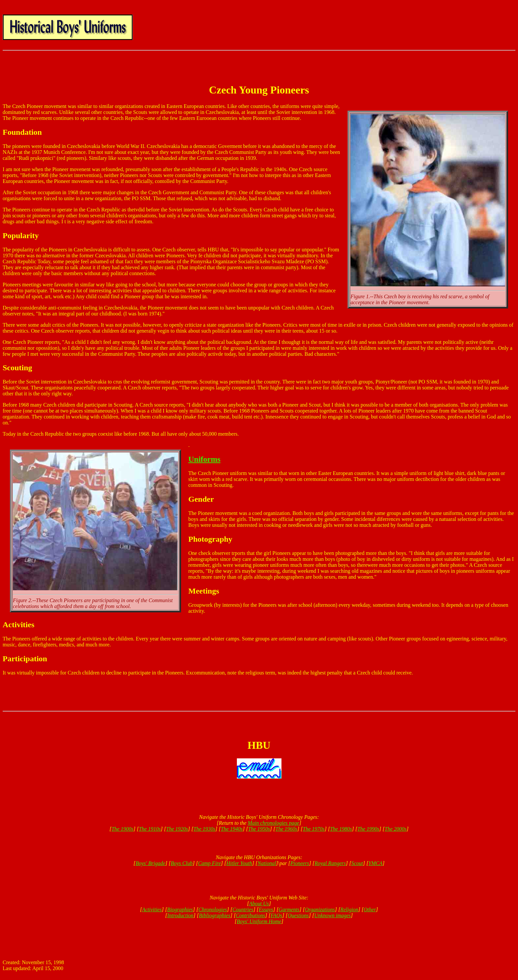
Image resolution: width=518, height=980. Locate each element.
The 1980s (341, 829)
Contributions (251, 915)
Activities (152, 909)
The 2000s (395, 829)
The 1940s (232, 829)
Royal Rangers (330, 863)
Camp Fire (209, 863)
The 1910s (150, 829)
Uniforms (204, 459)
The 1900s (122, 829)
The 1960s (286, 829)
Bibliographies (215, 915)
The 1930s (204, 829)
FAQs (276, 915)
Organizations (320, 909)
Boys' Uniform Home (259, 921)
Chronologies (213, 909)
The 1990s (368, 829)
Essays (266, 909)
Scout (357, 863)
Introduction (180, 915)
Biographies (180, 909)
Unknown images (333, 915)
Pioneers (300, 863)
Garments (289, 909)
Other (370, 909)
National (267, 863)
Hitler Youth (239, 863)
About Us (259, 904)
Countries (243, 909)
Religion (349, 909)
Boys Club (182, 863)
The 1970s (314, 829)
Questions (298, 915)
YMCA (375, 863)
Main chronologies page (274, 823)
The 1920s (177, 829)
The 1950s (259, 829)
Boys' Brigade (150, 863)
